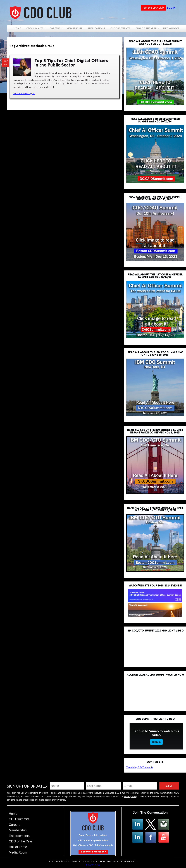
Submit (169, 786)
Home (17, 28)
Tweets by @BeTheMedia (140, 767)
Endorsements (120, 28)
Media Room (171, 28)
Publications (96, 28)
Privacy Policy (131, 797)
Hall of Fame (18, 847)
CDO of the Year (146, 29)
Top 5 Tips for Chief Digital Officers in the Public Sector (71, 63)
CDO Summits (35, 29)
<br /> (153, 648)
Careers (55, 29)
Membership (74, 28)
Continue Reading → (24, 93)
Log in (171, 8)
